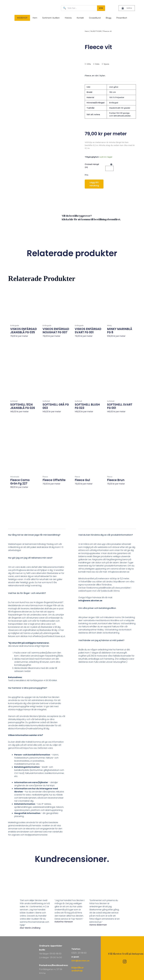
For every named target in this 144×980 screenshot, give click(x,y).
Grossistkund (95, 18)
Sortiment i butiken (51, 18)
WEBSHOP (22, 18)
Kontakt (80, 18)
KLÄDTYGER (96, 31)
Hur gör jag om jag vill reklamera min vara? (30, 558)
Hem (35, 18)
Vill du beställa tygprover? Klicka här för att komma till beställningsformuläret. (91, 218)
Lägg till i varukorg (94, 184)
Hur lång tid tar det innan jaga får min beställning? (34, 535)
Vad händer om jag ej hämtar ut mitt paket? (101, 640)
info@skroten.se (80, 961)
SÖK (101, 8)
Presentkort (122, 18)
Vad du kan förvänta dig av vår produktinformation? (106, 535)
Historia (68, 18)
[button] (37, 537)
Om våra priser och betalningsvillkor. (97, 608)
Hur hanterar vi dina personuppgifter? (28, 688)
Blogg (108, 18)
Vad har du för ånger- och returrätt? (27, 593)
